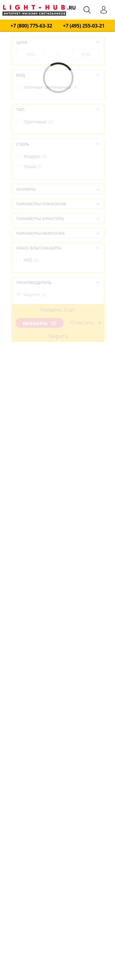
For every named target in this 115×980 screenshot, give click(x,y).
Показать (40, 323)
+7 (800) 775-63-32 (31, 26)
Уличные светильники (51, 87)
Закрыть (58, 336)
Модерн (35, 156)
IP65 (31, 260)
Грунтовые (38, 122)
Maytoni (35, 295)
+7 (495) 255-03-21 (84, 26)
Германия (37, 329)
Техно (33, 167)
